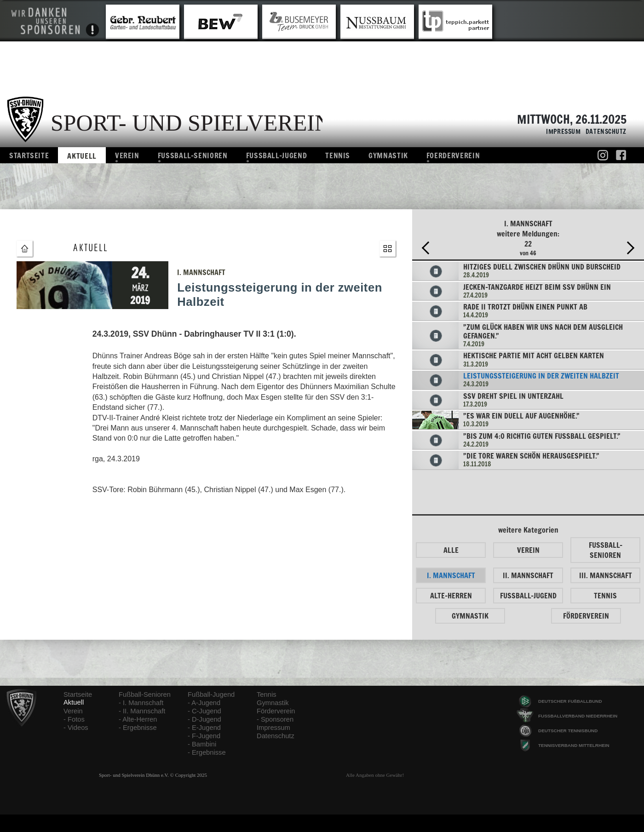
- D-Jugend (204, 719)
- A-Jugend (204, 703)
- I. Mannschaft (141, 703)
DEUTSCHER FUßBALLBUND (570, 701)
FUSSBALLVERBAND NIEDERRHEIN (578, 716)
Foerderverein (453, 155)
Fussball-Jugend (277, 155)
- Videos (76, 728)
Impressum (561, 132)
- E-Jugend (204, 728)
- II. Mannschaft (142, 711)
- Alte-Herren (138, 719)
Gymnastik (388, 155)
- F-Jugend (204, 736)
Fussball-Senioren (193, 155)
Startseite (29, 155)
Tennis (338, 155)
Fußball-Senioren (145, 694)
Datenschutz (604, 132)
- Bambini (202, 744)
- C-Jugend (204, 711)
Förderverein (276, 711)
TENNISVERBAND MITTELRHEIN (574, 745)
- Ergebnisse (138, 728)
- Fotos (74, 719)
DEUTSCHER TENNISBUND (568, 731)
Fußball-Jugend (211, 694)
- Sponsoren (275, 719)
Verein (127, 155)
